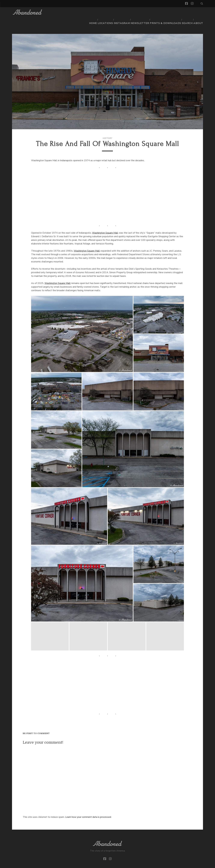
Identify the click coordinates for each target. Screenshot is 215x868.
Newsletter (143, 13)
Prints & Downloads (167, 13)
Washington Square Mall (105, 222)
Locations (110, 13)
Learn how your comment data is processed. (88, 806)
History (108, 127)
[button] (82, 323)
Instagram (126, 13)
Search (187, 13)
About (199, 13)
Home (97, 13)
